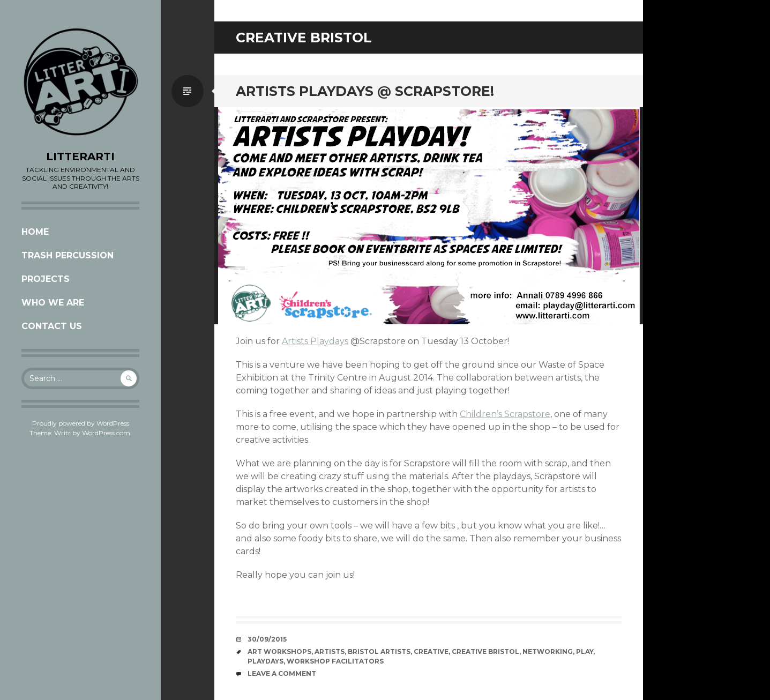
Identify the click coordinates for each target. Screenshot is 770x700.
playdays (266, 661)
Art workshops (279, 651)
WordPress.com (106, 433)
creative (431, 651)
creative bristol (485, 651)
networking (548, 651)
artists (330, 651)
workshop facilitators (335, 661)
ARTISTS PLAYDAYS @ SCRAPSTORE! (365, 91)
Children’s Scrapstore (505, 414)
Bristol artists (379, 651)
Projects (46, 279)
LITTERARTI (80, 157)
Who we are (53, 303)
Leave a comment (282, 673)
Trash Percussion (68, 255)
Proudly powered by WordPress (81, 423)
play (585, 651)
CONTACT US (52, 326)
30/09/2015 (267, 639)
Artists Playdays (315, 341)
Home (35, 232)
